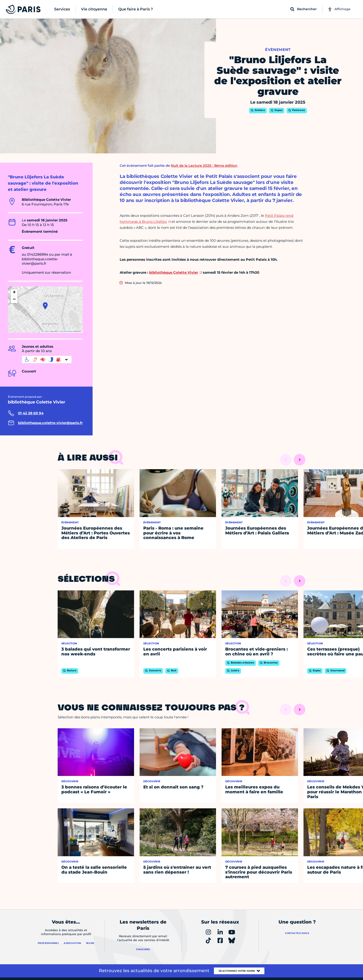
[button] (45, 306)
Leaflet (45, 331)
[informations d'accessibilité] (47, 360)
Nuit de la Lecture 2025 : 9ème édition (204, 166)
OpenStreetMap (66, 331)
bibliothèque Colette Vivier (174, 272)
